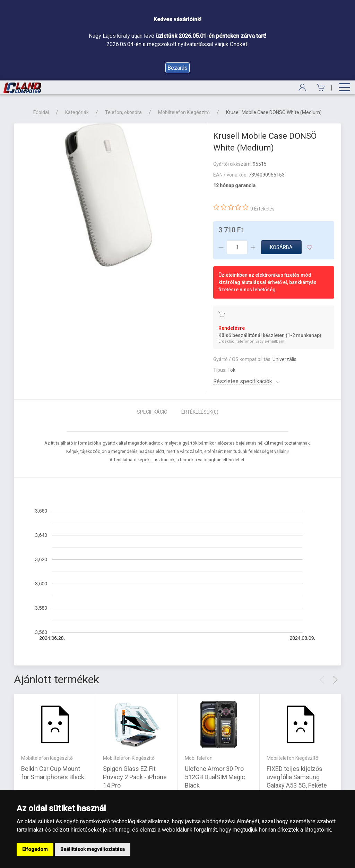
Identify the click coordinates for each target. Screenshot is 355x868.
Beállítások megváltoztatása (93, 849)
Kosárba (281, 247)
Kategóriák (77, 112)
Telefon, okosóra (123, 112)
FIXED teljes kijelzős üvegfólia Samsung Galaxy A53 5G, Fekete (297, 777)
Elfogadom (35, 849)
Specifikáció (152, 412)
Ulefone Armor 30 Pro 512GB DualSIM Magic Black (215, 777)
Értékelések (200, 412)
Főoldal (41, 112)
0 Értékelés (262, 209)
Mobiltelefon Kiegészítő (184, 112)
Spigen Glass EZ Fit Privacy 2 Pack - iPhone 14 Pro (135, 777)
